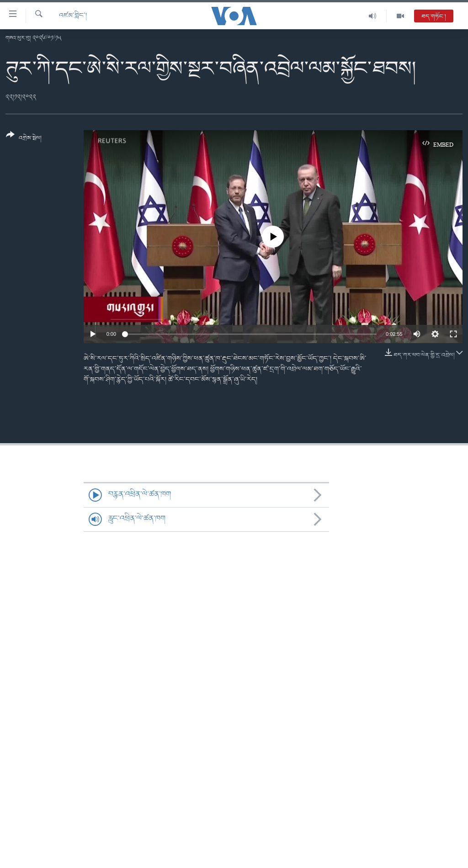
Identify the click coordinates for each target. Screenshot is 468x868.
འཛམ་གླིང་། (73, 16)
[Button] (24, 140)
